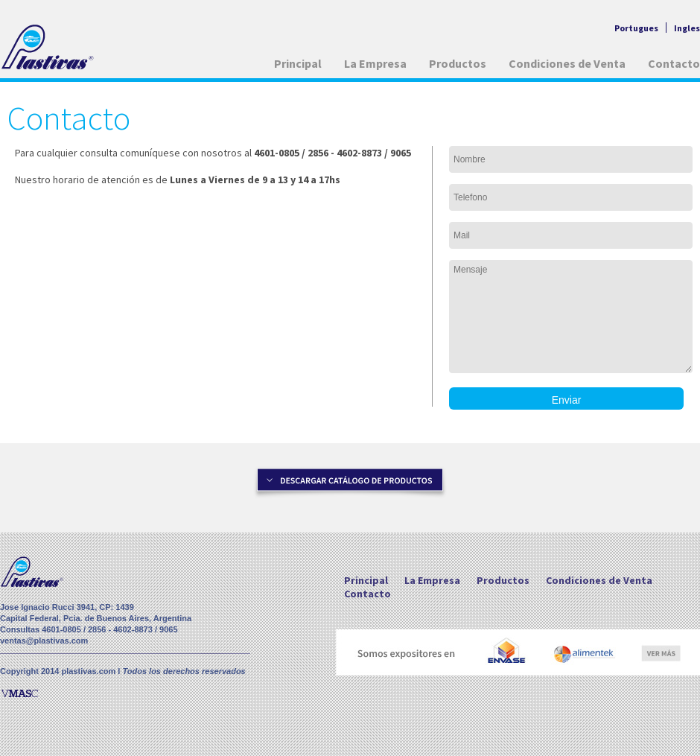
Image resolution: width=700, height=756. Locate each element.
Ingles (687, 28)
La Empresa (375, 63)
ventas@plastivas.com (44, 641)
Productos (458, 63)
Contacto (674, 63)
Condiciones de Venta (567, 63)
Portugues (636, 28)
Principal (298, 63)
